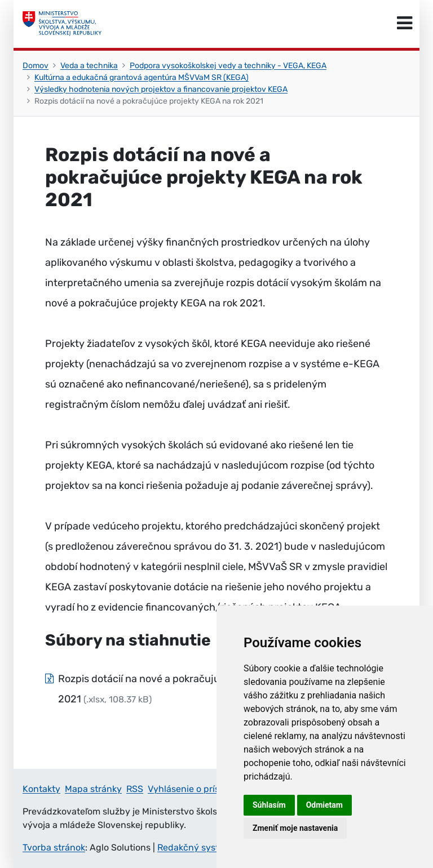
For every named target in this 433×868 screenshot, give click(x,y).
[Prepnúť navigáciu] (405, 24)
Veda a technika (89, 66)
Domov (36, 66)
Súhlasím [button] (269, 805)
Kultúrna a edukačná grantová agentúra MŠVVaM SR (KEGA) (142, 77)
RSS (135, 789)
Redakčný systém (195, 847)
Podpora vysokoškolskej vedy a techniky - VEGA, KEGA (228, 66)
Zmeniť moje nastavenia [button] (295, 828)
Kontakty (41, 789)
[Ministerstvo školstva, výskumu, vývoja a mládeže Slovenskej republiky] (62, 24)
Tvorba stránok (54, 847)
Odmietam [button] (324, 805)
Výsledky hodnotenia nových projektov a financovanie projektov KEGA (161, 89)
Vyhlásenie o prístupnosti (201, 789)
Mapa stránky (93, 789)
